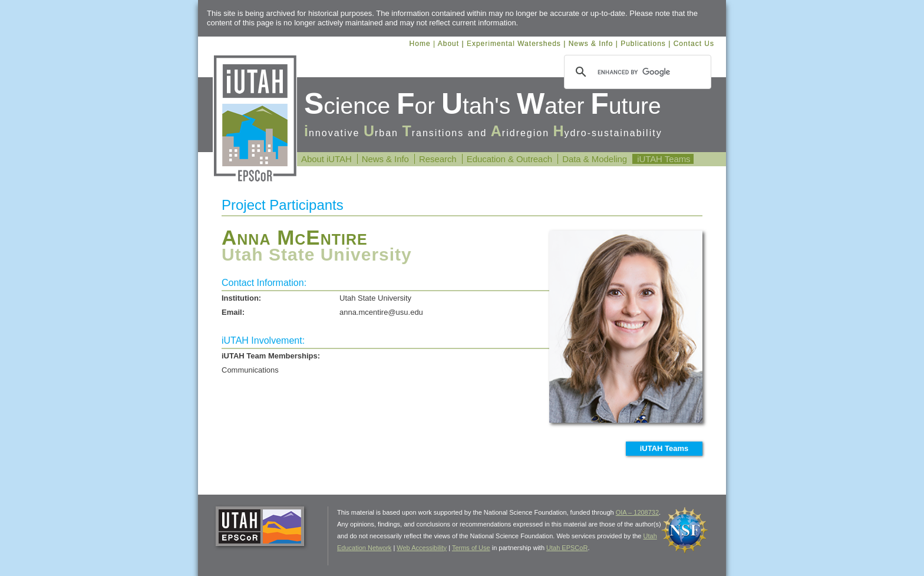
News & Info (591, 44)
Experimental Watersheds (514, 44)
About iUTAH (326, 159)
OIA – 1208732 (637, 512)
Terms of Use (471, 548)
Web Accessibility (422, 548)
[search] (636, 72)
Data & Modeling (595, 159)
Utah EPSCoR (567, 548)
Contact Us (694, 44)
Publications (643, 44)
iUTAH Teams (664, 159)
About (448, 44)
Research (438, 159)
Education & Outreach (509, 159)
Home (420, 44)
